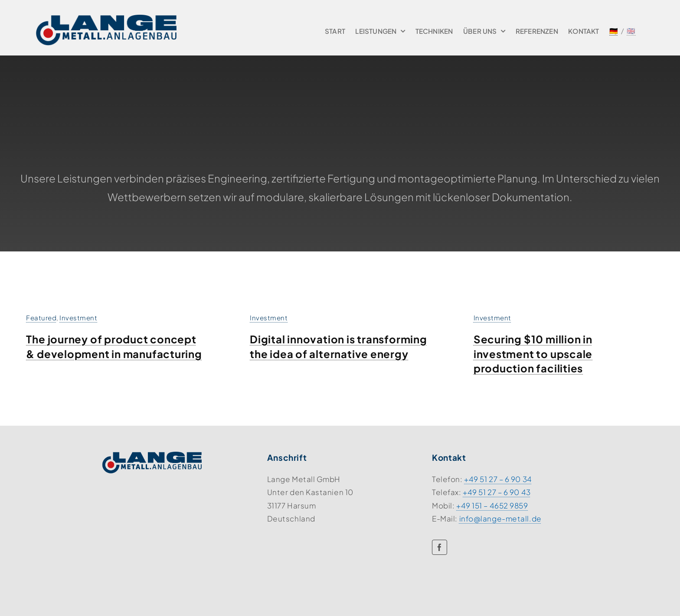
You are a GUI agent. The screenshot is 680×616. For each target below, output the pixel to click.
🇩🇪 (614, 31)
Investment (78, 318)
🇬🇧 (631, 31)
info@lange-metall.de (500, 518)
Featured (41, 318)
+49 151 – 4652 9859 (492, 505)
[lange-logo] (106, 18)
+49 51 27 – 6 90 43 (497, 492)
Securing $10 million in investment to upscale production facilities (533, 354)
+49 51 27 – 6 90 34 (498, 479)
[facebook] (440, 547)
